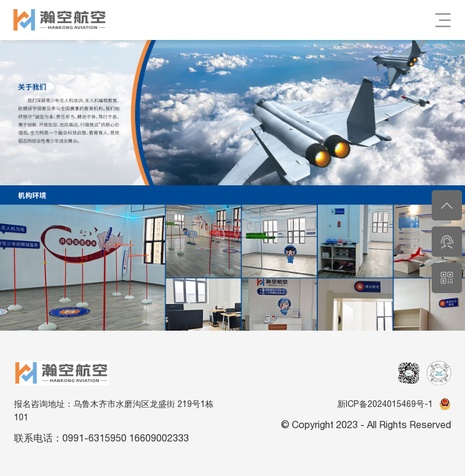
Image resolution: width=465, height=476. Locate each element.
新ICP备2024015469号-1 (385, 404)
